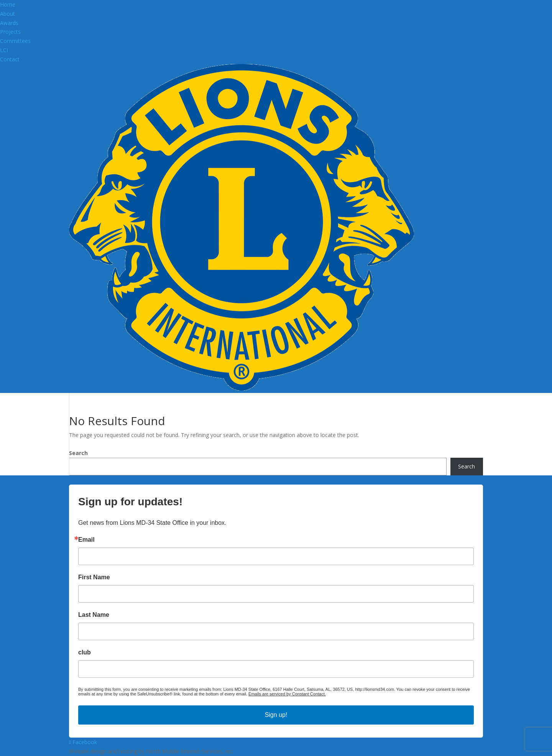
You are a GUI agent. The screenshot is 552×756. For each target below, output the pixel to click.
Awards (9, 23)
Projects (10, 32)
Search (78, 453)
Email (86, 540)
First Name (94, 577)
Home (8, 4)
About (7, 14)
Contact (10, 59)
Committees (15, 41)
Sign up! (276, 715)
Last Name (94, 615)
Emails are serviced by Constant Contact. (287, 694)
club (85, 652)
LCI (4, 50)
